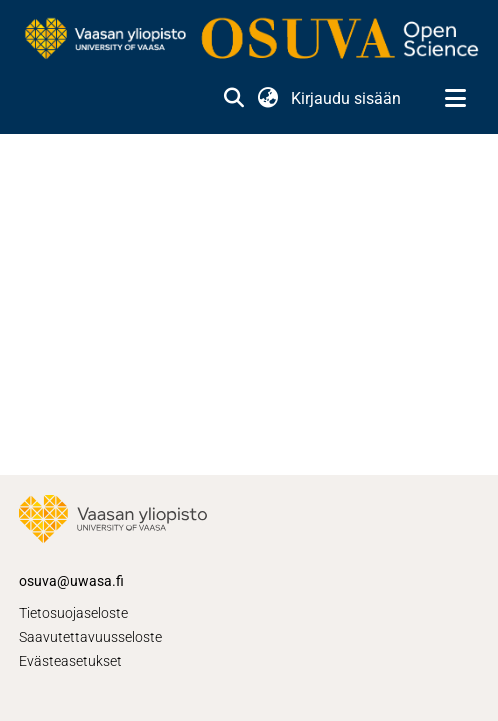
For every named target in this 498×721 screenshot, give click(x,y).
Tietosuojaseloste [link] (73, 613)
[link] (249, 40)
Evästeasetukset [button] (70, 661)
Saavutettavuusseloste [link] (90, 637)
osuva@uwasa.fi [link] (71, 581)
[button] (233, 99)
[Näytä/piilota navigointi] (455, 99)
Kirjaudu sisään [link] (347, 98)
